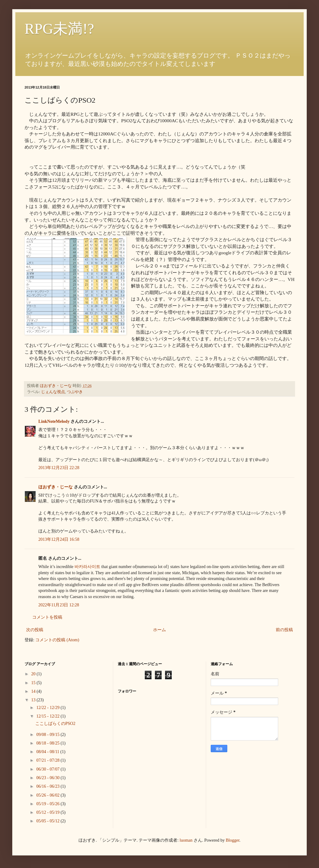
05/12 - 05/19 (48, 812)
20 (34, 674)
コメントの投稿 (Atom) (57, 640)
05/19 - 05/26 (48, 804)
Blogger (233, 840)
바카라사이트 (87, 567)
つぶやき (75, 392)
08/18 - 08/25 (48, 743)
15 (34, 683)
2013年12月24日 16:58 (59, 539)
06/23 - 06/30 (48, 778)
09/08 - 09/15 (48, 735)
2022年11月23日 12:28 (59, 605)
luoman (186, 840)
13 (34, 700)
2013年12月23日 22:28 (59, 468)
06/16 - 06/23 (48, 786)
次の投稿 (35, 630)
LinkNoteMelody (54, 421)
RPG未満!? (59, 29)
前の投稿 (284, 630)
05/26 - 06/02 (48, 795)
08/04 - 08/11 (48, 752)
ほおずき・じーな (56, 487)
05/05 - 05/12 (48, 821)
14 (34, 691)
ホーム (159, 630)
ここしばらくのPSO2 (55, 724)
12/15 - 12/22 (48, 716)
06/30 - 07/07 (48, 769)
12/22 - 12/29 (48, 708)
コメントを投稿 (47, 617)
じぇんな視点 (53, 392)
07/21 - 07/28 (48, 760)
